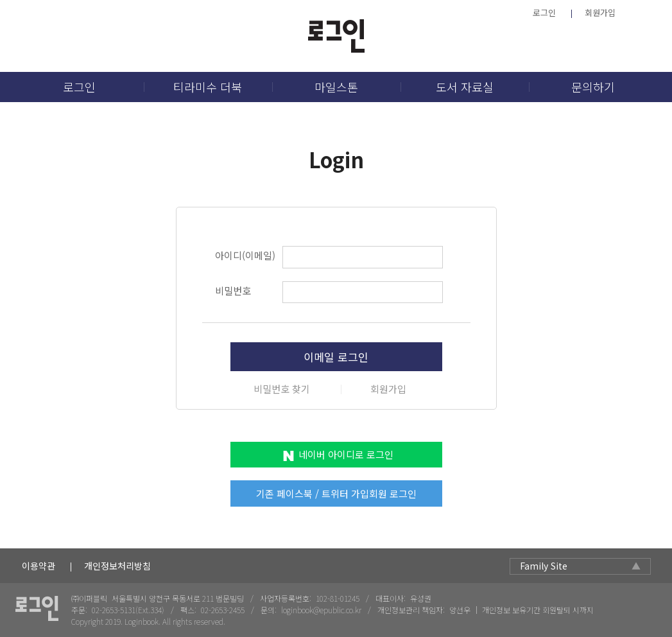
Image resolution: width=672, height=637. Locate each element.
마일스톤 (336, 87)
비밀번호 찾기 (282, 389)
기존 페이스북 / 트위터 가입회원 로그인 (336, 493)
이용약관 (39, 566)
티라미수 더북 (208, 87)
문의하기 (593, 87)
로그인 (544, 13)
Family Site (544, 566)
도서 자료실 (465, 87)
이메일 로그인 (336, 357)
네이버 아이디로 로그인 (346, 454)
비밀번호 (233, 291)
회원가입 (600, 13)
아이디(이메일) (245, 255)
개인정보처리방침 (117, 566)
